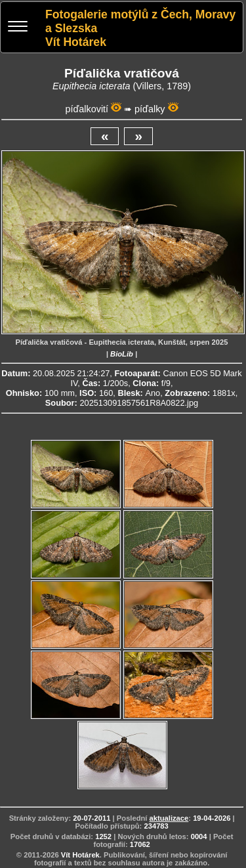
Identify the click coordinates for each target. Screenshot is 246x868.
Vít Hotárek (80, 855)
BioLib (122, 354)
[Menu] (18, 28)
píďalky (150, 109)
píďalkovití (87, 109)
